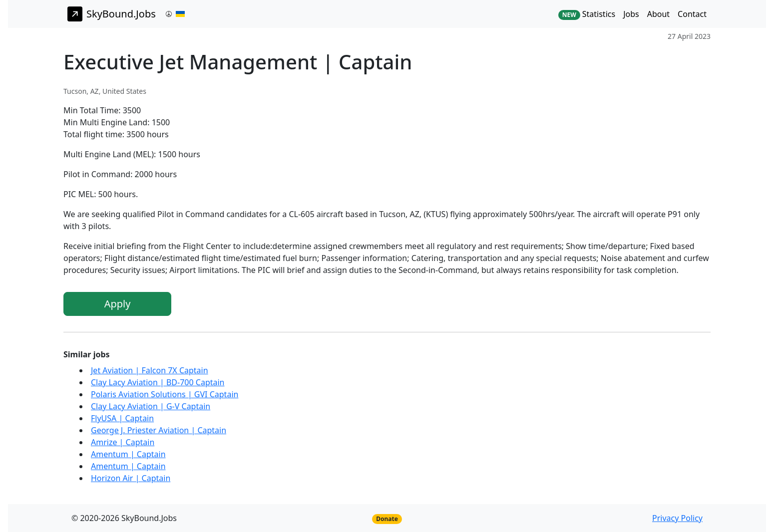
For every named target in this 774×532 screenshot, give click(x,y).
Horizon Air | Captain (131, 478)
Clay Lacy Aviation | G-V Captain (151, 406)
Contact (692, 14)
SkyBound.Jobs (112, 14)
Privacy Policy (677, 518)
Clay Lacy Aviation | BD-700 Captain (158, 382)
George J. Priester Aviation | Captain (159, 430)
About (658, 14)
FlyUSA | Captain (122, 418)
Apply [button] (118, 304)
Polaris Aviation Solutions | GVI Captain (165, 394)
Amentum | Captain (128, 454)
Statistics (587, 14)
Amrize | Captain (123, 442)
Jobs (631, 14)
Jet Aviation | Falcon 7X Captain (150, 370)
